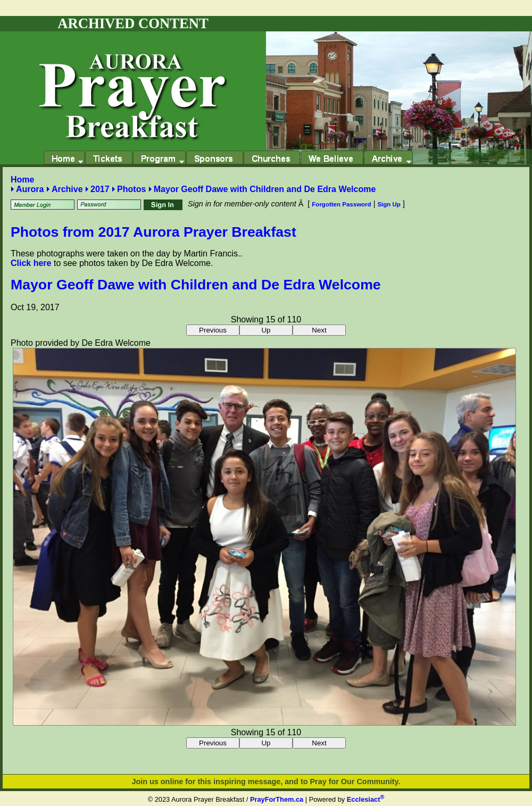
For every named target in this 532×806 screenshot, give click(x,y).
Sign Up (389, 204)
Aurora (30, 189)
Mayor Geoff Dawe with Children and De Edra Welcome (265, 189)
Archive (67, 189)
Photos (131, 189)
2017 (100, 189)
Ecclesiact (365, 799)
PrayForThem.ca (277, 799)
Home (22, 180)
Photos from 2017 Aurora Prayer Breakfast (153, 232)
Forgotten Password (341, 204)
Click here (31, 263)
